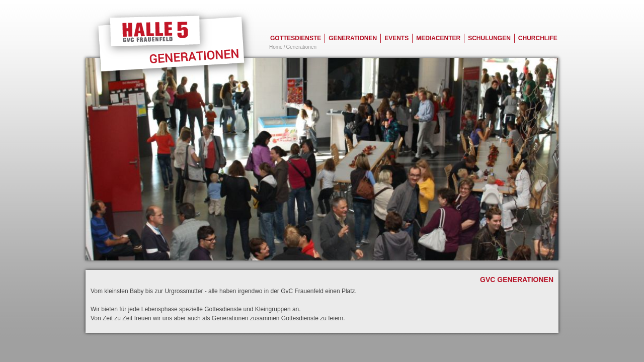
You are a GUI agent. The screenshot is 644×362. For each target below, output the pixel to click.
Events (396, 38)
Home (276, 47)
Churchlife (538, 38)
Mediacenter (438, 38)
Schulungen (489, 38)
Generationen (353, 38)
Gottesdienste (296, 38)
